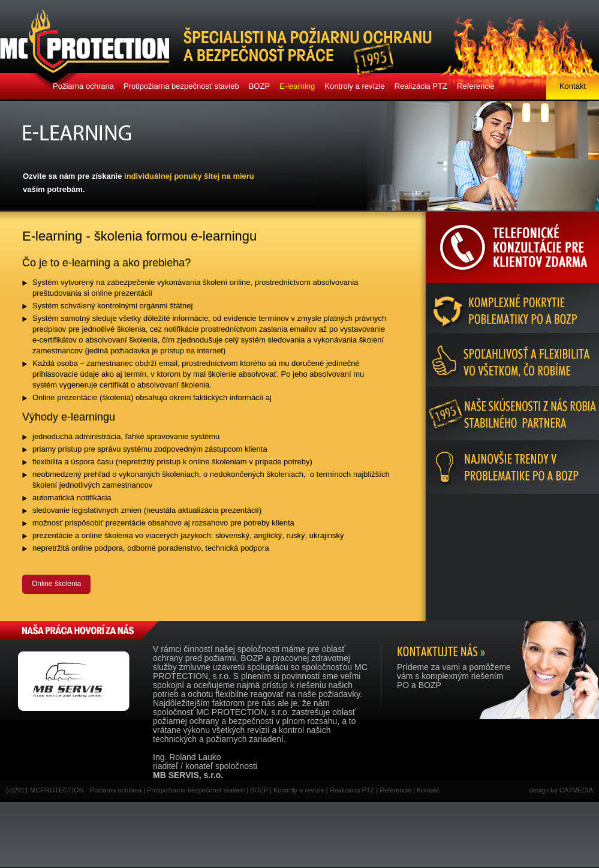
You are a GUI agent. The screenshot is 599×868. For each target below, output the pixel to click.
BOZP (259, 86)
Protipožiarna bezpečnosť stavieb (181, 86)
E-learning (297, 86)
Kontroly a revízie (354, 86)
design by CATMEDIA (561, 790)
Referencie (476, 86)
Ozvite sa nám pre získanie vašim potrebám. (139, 183)
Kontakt (573, 86)
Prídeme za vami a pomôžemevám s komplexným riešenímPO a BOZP (454, 676)
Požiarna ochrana (83, 86)
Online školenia (56, 584)
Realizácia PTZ (421, 86)
